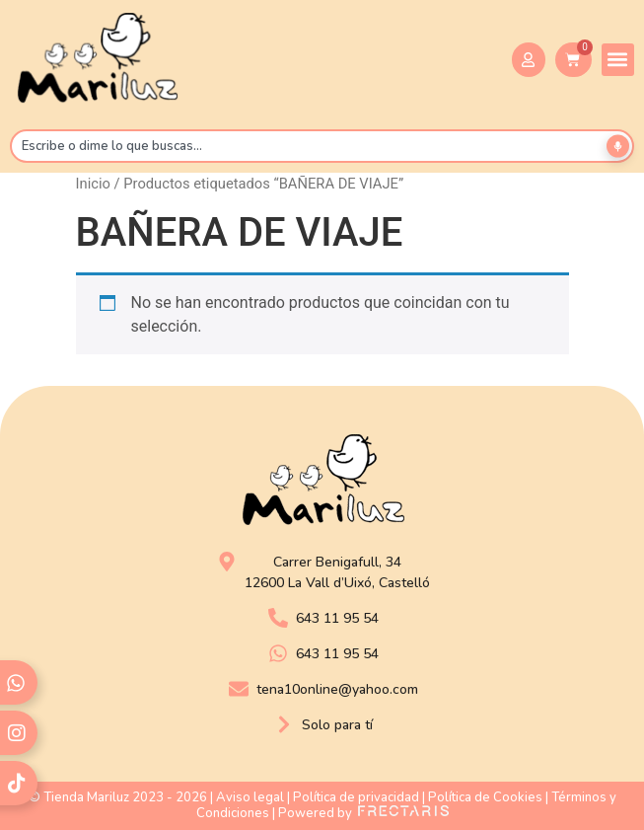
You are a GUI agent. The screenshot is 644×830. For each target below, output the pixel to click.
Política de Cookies (485, 797)
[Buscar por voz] (618, 146)
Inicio (93, 184)
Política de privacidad (356, 797)
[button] (618, 60)
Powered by (363, 813)
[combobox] (322, 146)
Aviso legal (250, 797)
